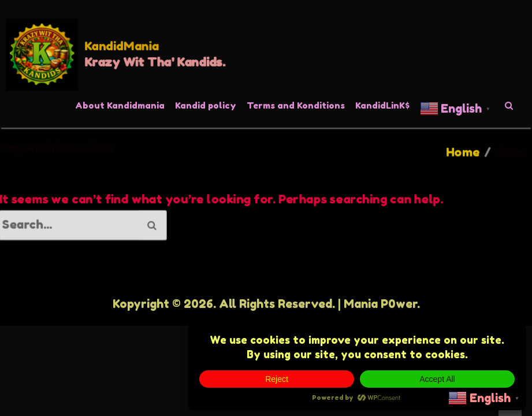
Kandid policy (206, 105)
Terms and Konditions (296, 105)
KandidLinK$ (382, 105)
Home (462, 152)
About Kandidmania (120, 105)
